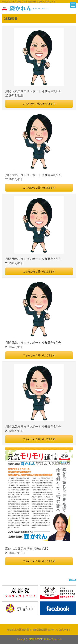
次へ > (72, 579)
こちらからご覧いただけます (39, 104)
